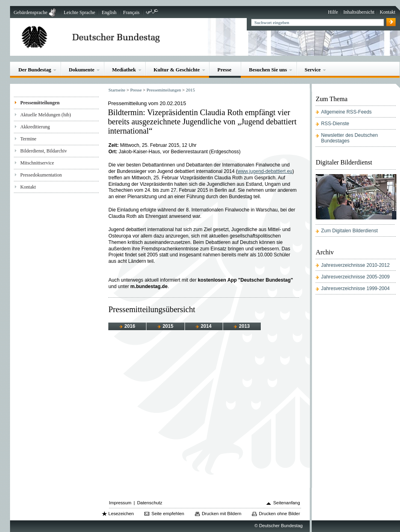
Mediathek (124, 70)
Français (131, 12)
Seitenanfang (287, 503)
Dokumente (81, 70)
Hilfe (333, 12)
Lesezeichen (121, 514)
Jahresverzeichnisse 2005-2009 (355, 277)
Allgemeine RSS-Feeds (346, 112)
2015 (190, 90)
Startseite (117, 90)
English (109, 12)
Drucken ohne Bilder (279, 514)
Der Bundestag (35, 70)
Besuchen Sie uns (268, 70)
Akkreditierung (35, 127)
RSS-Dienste (335, 124)
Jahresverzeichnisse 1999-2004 (355, 288)
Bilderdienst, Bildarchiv (43, 151)
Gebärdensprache (30, 12)
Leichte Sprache (79, 12)
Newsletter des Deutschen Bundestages (349, 138)
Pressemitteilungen (40, 103)
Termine (28, 139)
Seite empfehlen (168, 514)
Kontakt (387, 12)
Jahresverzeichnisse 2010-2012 (355, 265)
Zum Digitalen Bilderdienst (349, 231)
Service (313, 70)
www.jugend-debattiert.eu (265, 171)
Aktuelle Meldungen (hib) (45, 115)
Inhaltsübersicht (359, 12)
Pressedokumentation (41, 175)
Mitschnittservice (37, 163)
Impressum (120, 503)
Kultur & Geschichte (177, 70)
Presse (224, 70)
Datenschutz (150, 503)
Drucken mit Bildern (222, 514)
